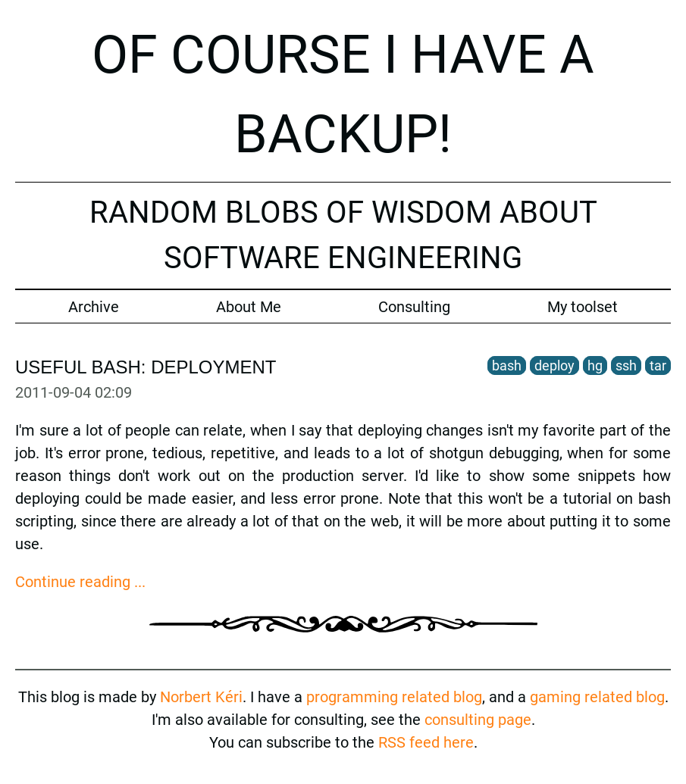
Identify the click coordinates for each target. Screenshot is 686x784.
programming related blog (394, 697)
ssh (626, 365)
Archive (94, 307)
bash (507, 365)
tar (658, 365)
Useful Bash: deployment (146, 367)
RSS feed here (426, 742)
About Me (249, 307)
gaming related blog (597, 697)
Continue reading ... (80, 582)
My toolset (583, 307)
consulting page (478, 720)
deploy (554, 365)
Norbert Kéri (201, 697)
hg (595, 365)
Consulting (414, 307)
